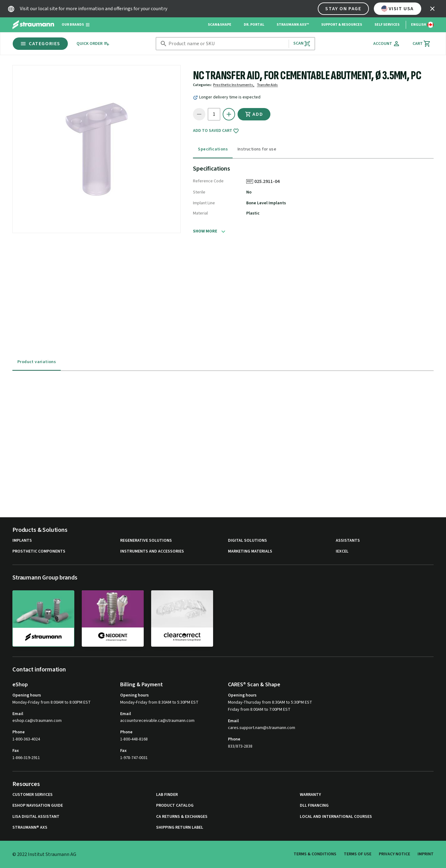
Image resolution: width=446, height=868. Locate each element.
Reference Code (208, 181)
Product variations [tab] (37, 362)
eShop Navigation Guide (38, 806)
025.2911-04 (269, 181)
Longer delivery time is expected (230, 97)
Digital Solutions (247, 541)
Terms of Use (358, 854)
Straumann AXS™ (293, 25)
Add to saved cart (216, 131)
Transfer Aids (267, 85)
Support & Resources (342, 25)
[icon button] (432, 9)
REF (250, 181)
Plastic (253, 213)
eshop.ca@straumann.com (37, 721)
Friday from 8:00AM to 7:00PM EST (259, 710)
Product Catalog (175, 806)
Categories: (202, 85)
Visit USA (398, 9)
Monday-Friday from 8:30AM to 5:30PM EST (159, 702)
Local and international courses (336, 817)
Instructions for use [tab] (257, 149)
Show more (205, 231)
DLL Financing (314, 806)
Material (200, 213)
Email (18, 714)
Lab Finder (167, 795)
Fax (16, 751)
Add (254, 114)
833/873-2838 (240, 746)
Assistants (348, 541)
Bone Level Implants (266, 203)
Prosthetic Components (39, 551)
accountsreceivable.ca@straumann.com (157, 721)
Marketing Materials (250, 551)
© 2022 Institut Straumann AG (44, 854)
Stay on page (343, 9)
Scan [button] (302, 43)
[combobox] (227, 44)
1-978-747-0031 (134, 758)
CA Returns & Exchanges (182, 817)
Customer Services (33, 795)
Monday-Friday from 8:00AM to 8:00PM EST (52, 702)
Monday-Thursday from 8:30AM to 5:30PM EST (270, 702)
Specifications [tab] (213, 149)
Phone (19, 732)
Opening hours (27, 695)
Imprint (426, 854)
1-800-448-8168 (134, 739)
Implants (22, 541)
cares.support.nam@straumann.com (262, 728)
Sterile (199, 192)
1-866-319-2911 (26, 758)
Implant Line (204, 203)
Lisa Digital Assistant (36, 817)
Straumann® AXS (30, 828)
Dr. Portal (254, 25)
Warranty (310, 795)
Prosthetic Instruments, (234, 85)
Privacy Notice (394, 854)
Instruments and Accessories (152, 551)
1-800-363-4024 (26, 739)
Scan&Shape (220, 25)
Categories (40, 44)
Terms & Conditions (315, 854)
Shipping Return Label (180, 828)
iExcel (342, 551)
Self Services (387, 25)
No (249, 192)
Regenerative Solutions (146, 541)
